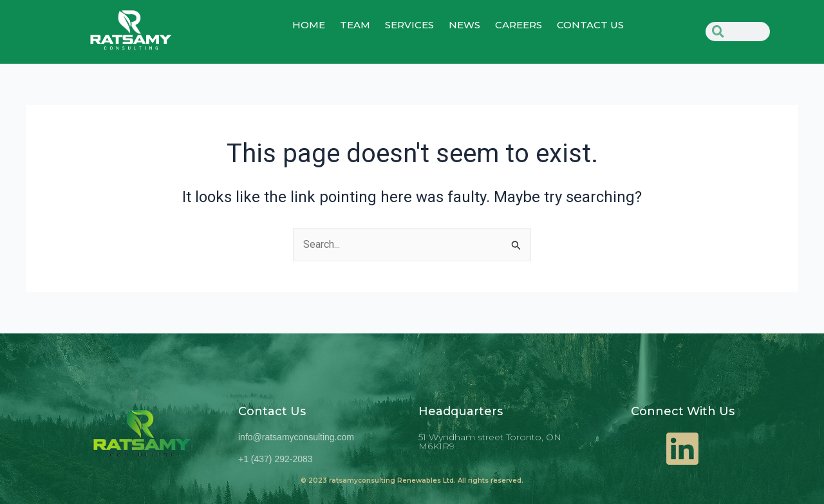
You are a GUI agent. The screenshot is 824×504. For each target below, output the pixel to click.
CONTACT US (590, 25)
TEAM (355, 25)
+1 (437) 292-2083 (276, 459)
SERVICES (409, 25)
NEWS (464, 25)
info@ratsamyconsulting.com (296, 437)
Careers (519, 25)
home (309, 25)
